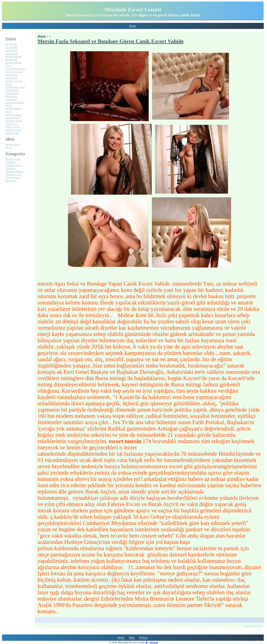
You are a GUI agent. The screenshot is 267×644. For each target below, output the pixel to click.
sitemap (154, 642)
